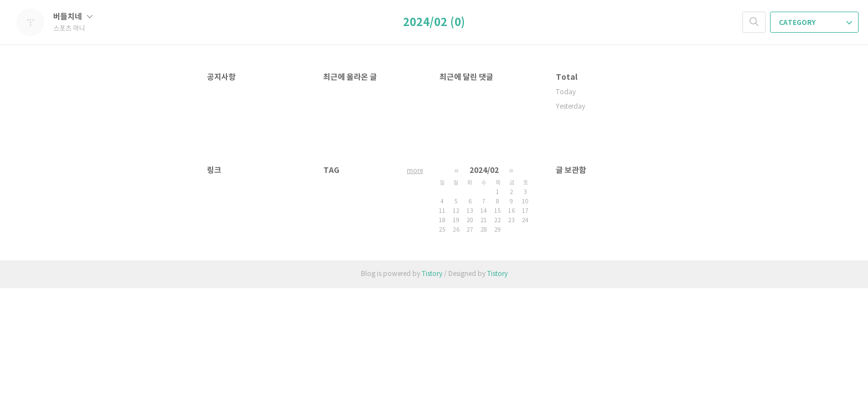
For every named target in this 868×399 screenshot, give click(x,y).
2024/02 (484, 170)
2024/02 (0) (434, 23)
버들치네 (73, 17)
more (415, 171)
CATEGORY (815, 23)
